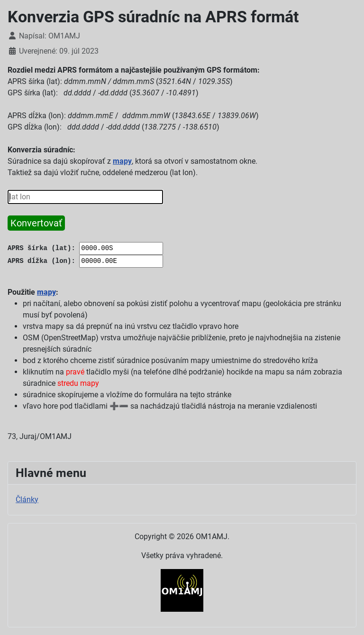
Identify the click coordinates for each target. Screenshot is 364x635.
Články (27, 500)
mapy (122, 161)
